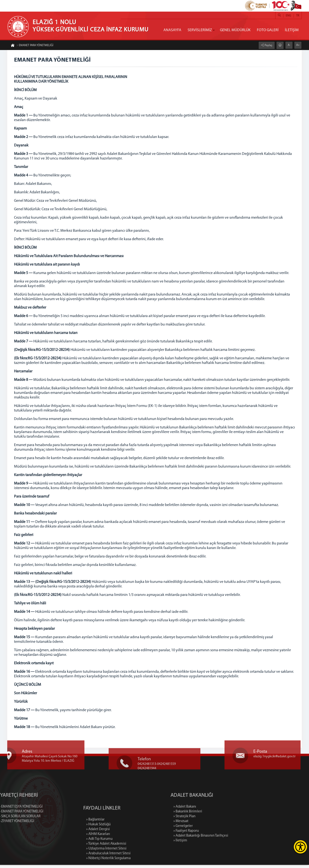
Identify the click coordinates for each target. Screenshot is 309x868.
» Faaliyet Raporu (213, 834)
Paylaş (268, 45)
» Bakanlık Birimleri (215, 815)
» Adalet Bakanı (212, 810)
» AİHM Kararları (98, 863)
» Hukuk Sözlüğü (98, 853)
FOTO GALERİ (268, 30)
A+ (298, 45)
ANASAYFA (172, 30)
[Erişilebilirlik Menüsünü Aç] (300, 847)
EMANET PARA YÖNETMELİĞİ (35, 46)
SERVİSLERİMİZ (200, 30)
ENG (288, 16)
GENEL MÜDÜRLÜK (235, 30)
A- (289, 45)
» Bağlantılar (95, 849)
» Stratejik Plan (212, 820)
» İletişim (207, 844)
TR (298, 16)
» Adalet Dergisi (98, 858)
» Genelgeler (210, 829)
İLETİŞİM (292, 30)
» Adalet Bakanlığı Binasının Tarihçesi (228, 839)
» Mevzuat (208, 824)
